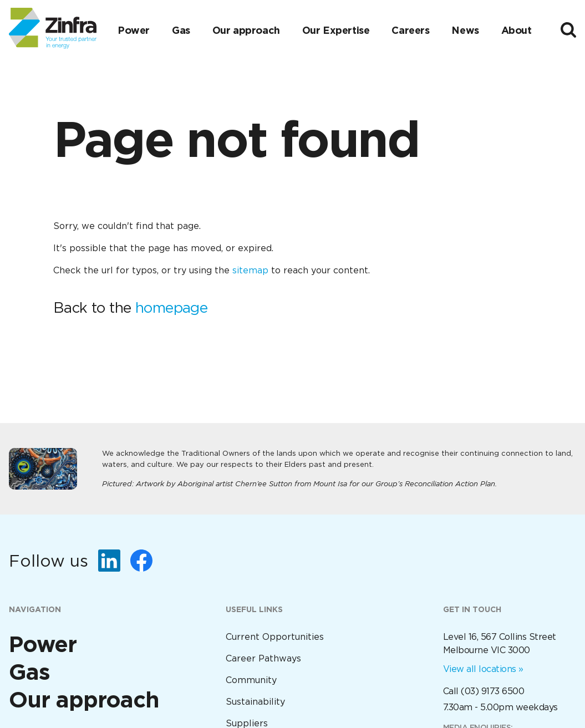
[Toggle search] (568, 30)
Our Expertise (336, 30)
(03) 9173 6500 (492, 691)
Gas (181, 30)
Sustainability (255, 702)
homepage (171, 307)
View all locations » (483, 669)
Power (134, 30)
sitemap (250, 270)
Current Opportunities (275, 637)
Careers (410, 30)
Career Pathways (263, 658)
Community (251, 680)
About (517, 30)
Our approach (246, 30)
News (465, 30)
